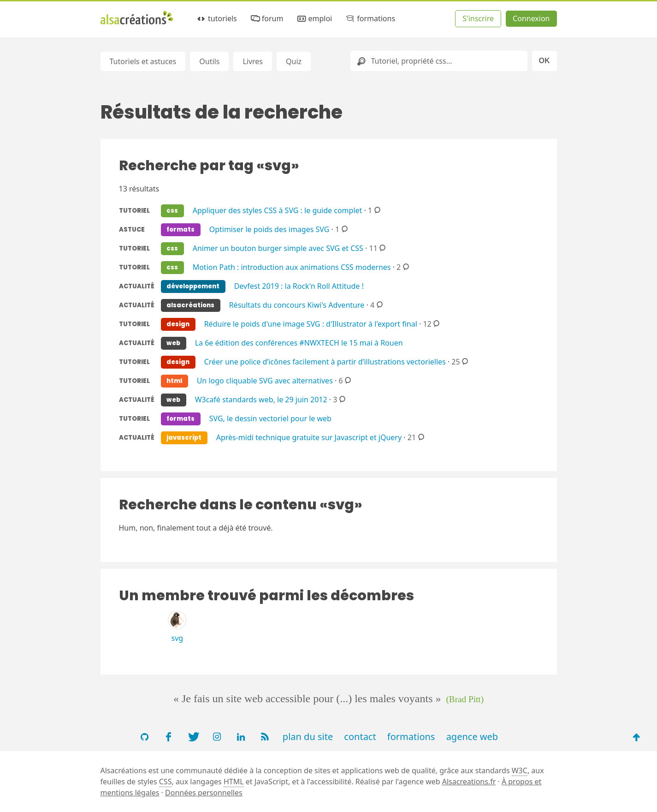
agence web (472, 737)
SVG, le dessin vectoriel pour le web (270, 418)
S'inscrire (478, 18)
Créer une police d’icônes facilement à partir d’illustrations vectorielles (325, 361)
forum (266, 19)
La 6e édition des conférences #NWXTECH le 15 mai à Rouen (299, 342)
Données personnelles (204, 793)
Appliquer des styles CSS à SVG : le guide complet (278, 210)
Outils (209, 61)
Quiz (294, 61)
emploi (314, 19)
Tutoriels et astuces (143, 61)
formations (370, 19)
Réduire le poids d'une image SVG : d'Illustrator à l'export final (311, 323)
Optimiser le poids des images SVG (269, 229)
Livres (253, 61)
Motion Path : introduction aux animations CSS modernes (292, 267)
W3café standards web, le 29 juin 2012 (261, 399)
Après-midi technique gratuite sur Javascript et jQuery (309, 437)
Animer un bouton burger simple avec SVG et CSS (278, 248)
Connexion (531, 18)
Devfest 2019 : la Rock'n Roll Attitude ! (299, 286)
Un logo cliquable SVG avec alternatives (265, 380)
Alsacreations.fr (469, 782)
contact (360, 737)
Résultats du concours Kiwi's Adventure (297, 304)
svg (178, 638)
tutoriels (216, 19)
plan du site (308, 737)
